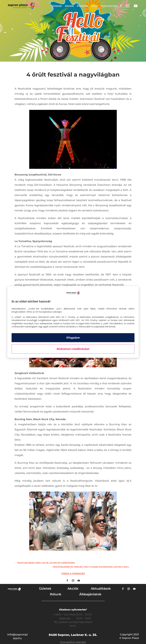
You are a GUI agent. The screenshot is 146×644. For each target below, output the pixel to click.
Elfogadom (73, 338)
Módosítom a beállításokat (73, 349)
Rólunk (56, 594)
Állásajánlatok (90, 594)
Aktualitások (101, 589)
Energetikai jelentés (73, 642)
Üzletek (57, 6)
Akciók (69, 6)
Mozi (95, 6)
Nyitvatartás (109, 6)
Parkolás (83, 6)
